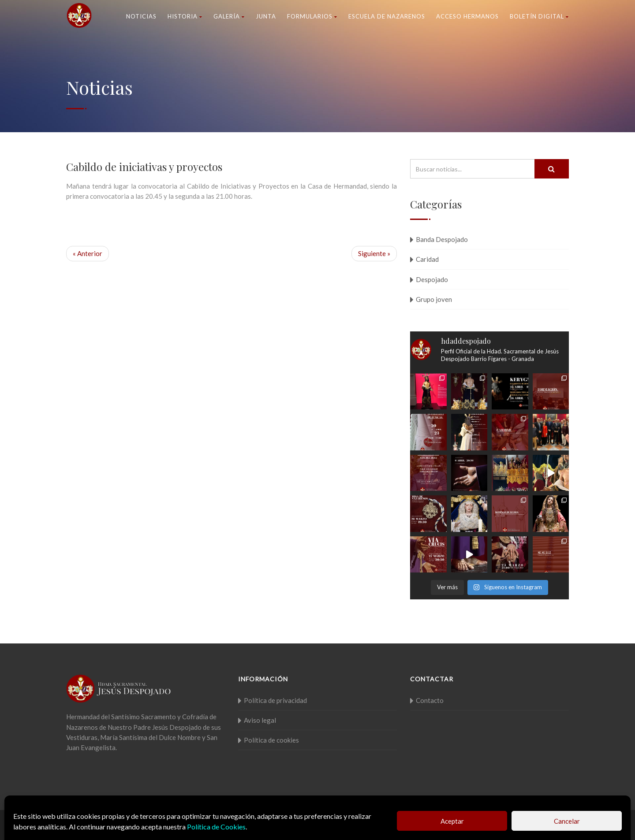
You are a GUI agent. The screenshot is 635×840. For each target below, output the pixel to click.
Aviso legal (260, 720)
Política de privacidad (275, 700)
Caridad (427, 259)
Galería (229, 16)
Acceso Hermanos (467, 16)
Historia (185, 16)
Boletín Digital (539, 16)
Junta (266, 16)
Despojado (432, 279)
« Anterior (88, 253)
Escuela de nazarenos (387, 16)
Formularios (312, 16)
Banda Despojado (442, 239)
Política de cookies (271, 740)
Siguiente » (374, 253)
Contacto (430, 700)
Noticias (141, 16)
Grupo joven (434, 299)
